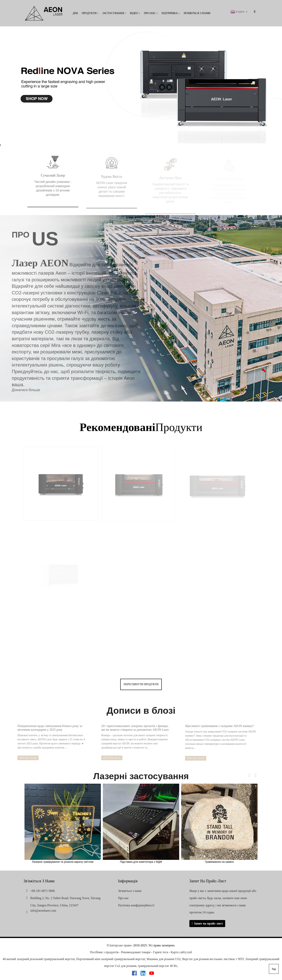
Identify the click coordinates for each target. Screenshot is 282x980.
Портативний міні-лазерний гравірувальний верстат (111, 959)
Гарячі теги (160, 952)
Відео (135, 13)
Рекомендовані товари (136, 952)
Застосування (114, 13)
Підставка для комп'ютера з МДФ (141, 824)
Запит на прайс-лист (208, 923)
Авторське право (120, 945)
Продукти (90, 13)
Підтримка (171, 13)
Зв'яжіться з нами (197, 13)
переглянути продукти (141, 684)
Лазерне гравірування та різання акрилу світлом (63, 824)
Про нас (151, 13)
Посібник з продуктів (104, 952)
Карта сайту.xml (181, 952)
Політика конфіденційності (136, 905)
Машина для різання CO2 (164, 959)
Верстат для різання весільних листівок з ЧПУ (213, 959)
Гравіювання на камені (219, 824)
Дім (75, 13)
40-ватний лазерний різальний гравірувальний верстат (39, 959)
